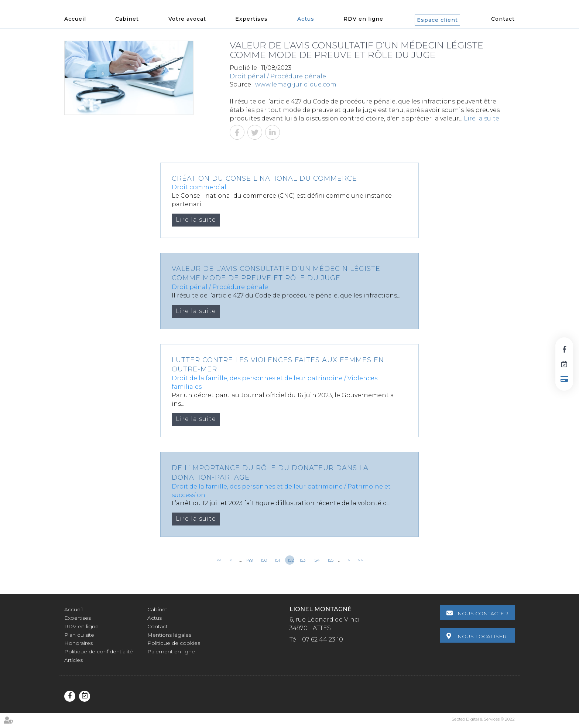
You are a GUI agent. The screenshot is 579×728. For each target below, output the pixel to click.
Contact (503, 19)
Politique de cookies (174, 643)
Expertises (251, 19)
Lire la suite (482, 118)
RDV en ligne (363, 19)
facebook (564, 349)
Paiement (564, 379)
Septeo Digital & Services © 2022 (483, 719)
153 (302, 560)
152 (291, 560)
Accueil (75, 19)
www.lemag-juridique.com (296, 84)
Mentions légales (169, 635)
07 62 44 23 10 (323, 639)
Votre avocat (187, 19)
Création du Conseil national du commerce (264, 178)
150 (264, 560)
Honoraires (78, 643)
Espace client (437, 20)
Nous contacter (483, 613)
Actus (306, 19)
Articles (73, 660)
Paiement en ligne (171, 652)
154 (316, 560)
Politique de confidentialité (99, 652)
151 (277, 560)
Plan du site (79, 635)
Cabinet (127, 19)
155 (330, 560)
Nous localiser (482, 636)
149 (249, 560)
